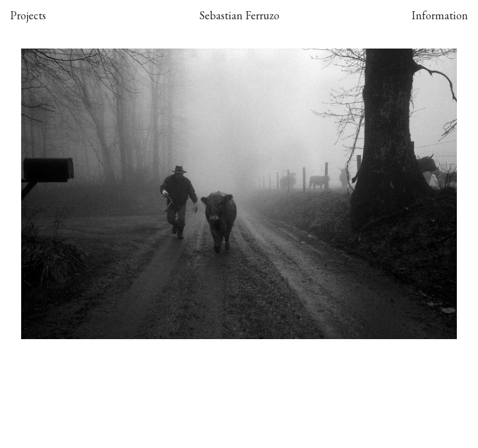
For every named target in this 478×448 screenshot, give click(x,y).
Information (440, 15)
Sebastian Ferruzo (239, 15)
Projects (28, 15)
